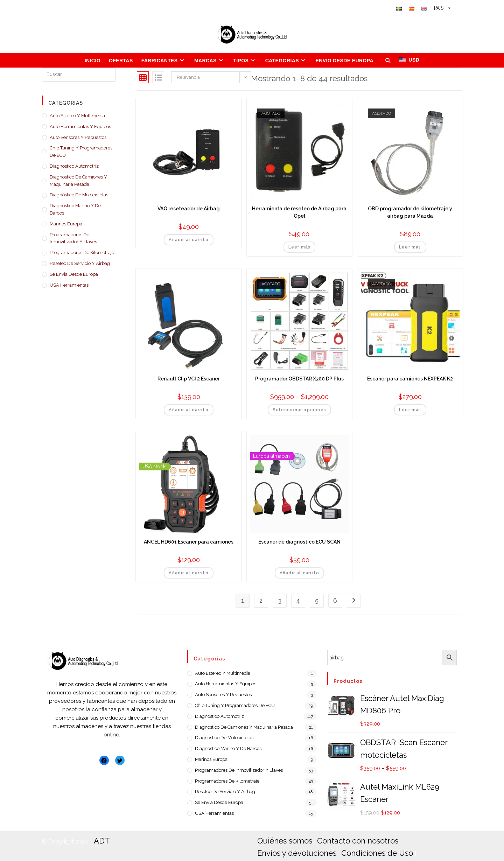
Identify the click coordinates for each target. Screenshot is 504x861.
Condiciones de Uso (287, 850)
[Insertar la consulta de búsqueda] (79, 75)
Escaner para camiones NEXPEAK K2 (410, 379)
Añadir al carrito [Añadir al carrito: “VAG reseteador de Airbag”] (188, 240)
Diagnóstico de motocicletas (79, 195)
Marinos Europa (66, 224)
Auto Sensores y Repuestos (78, 137)
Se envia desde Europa (74, 274)
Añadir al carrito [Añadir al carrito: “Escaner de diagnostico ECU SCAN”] (299, 573)
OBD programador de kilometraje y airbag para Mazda (410, 212)
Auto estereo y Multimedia (77, 116)
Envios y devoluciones (415, 839)
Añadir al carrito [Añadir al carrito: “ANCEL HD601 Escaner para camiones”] (188, 573)
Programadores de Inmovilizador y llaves (73, 238)
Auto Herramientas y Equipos (80, 127)
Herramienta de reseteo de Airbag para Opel (299, 212)
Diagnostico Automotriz (74, 166)
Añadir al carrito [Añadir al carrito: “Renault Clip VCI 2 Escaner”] (188, 410)
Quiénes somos (280, 839)
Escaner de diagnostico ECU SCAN (299, 542)
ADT (100, 839)
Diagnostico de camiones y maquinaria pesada (78, 181)
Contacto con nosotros (342, 839)
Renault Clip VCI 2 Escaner (189, 379)
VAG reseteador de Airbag (189, 209)
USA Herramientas (69, 285)
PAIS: (443, 8)
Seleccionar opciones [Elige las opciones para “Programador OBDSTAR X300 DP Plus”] (299, 410)
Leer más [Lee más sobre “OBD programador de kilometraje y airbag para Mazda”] (410, 247)
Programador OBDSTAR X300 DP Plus (299, 379)
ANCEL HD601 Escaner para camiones (189, 542)
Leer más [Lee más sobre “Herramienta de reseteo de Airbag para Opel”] (300, 247)
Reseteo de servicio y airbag (80, 263)
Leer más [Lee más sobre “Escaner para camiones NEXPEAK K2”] (410, 410)
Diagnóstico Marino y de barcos (75, 209)
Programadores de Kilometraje (82, 253)
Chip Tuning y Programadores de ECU (81, 152)
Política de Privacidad (354, 850)
